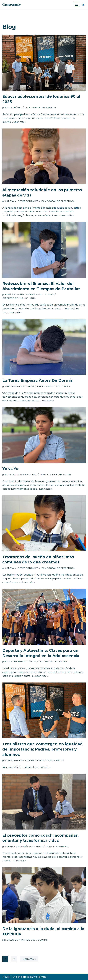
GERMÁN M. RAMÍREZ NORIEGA (25, 846)
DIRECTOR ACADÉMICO (50, 760)
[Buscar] (83, 5)
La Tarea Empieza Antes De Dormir (37, 380)
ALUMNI (43, 940)
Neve (6, 977)
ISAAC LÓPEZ (14, 107)
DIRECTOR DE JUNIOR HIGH (41, 107)
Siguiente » (29, 959)
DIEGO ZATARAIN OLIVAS (21, 940)
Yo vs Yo (10, 469)
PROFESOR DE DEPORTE (53, 661)
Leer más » (20, 122)
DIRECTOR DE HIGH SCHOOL (19, 298)
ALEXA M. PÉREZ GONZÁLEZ (22, 201)
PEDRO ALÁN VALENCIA (20, 386)
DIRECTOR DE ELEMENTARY (56, 474)
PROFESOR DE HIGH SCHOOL (54, 386)
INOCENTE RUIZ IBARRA (20, 760)
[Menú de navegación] (76, 5)
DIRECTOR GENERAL (57, 846)
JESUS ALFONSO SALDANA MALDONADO (30, 295)
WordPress (40, 977)
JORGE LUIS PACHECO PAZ (22, 474)
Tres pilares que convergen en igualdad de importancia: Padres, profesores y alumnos (43, 749)
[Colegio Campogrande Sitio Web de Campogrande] (12, 5)
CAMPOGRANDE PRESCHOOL (58, 201)
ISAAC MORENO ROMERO (21, 661)
